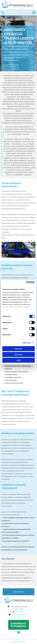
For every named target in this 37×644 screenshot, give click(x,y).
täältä (32, 581)
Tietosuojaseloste (18, 617)
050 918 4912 (20, 612)
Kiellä (18, 360)
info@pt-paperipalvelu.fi (20, 615)
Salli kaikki (18, 349)
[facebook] (19, 633)
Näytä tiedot (27, 343)
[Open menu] (34, 12)
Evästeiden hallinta (19, 642)
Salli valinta (18, 355)
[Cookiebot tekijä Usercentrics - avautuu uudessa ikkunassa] (26, 282)
